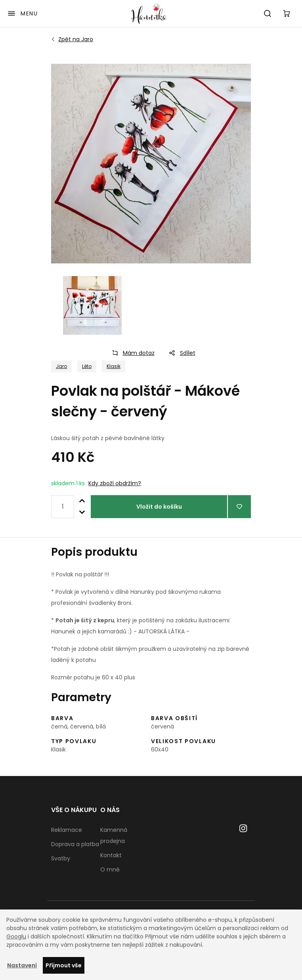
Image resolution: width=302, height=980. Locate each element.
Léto (87, 366)
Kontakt (111, 855)
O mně (110, 869)
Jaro (76, 39)
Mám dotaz (131, 353)
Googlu (16, 936)
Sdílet (180, 353)
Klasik (114, 366)
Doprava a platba (75, 844)
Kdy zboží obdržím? (115, 483)
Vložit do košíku (159, 507)
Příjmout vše (64, 965)
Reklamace (67, 830)
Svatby (61, 858)
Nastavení (22, 965)
